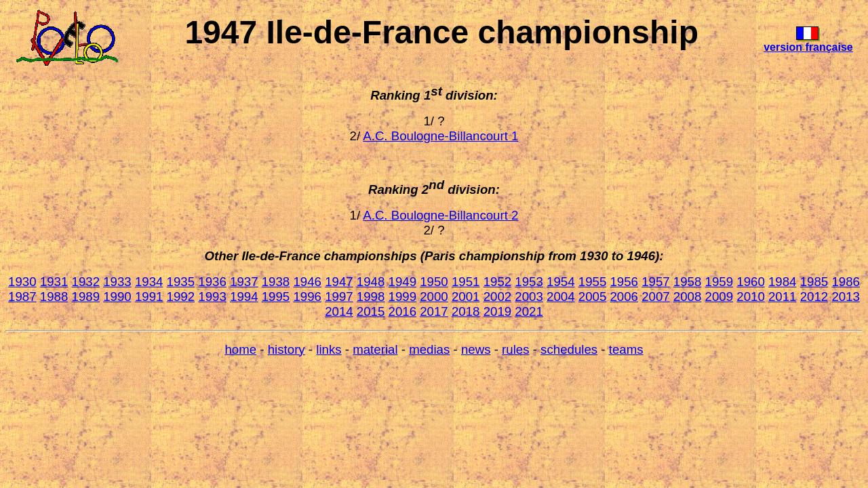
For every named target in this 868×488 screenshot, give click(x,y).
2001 (466, 297)
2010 (751, 297)
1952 (498, 282)
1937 (244, 282)
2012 (814, 297)
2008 (688, 297)
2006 (624, 297)
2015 (371, 311)
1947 (339, 282)
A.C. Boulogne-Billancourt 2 (440, 215)
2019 (498, 311)
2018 (466, 311)
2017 (434, 311)
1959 (719, 282)
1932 (86, 282)
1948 (371, 282)
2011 (783, 297)
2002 (498, 297)
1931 (54, 282)
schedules (569, 349)
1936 (212, 282)
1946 (307, 282)
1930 (22, 282)
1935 (181, 282)
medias (429, 349)
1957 (656, 282)
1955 (593, 282)
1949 (403, 282)
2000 (434, 297)
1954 (561, 282)
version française (808, 47)
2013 (846, 297)
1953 (529, 282)
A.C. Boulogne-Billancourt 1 (440, 136)
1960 (751, 282)
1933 (117, 282)
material (375, 349)
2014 (339, 311)
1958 (688, 282)
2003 (529, 297)
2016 (403, 311)
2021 (529, 311)
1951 (466, 282)
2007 (656, 297)
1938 (276, 282)
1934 (149, 282)
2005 (593, 297)
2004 (561, 297)
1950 (434, 282)
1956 (624, 282)
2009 (719, 297)
